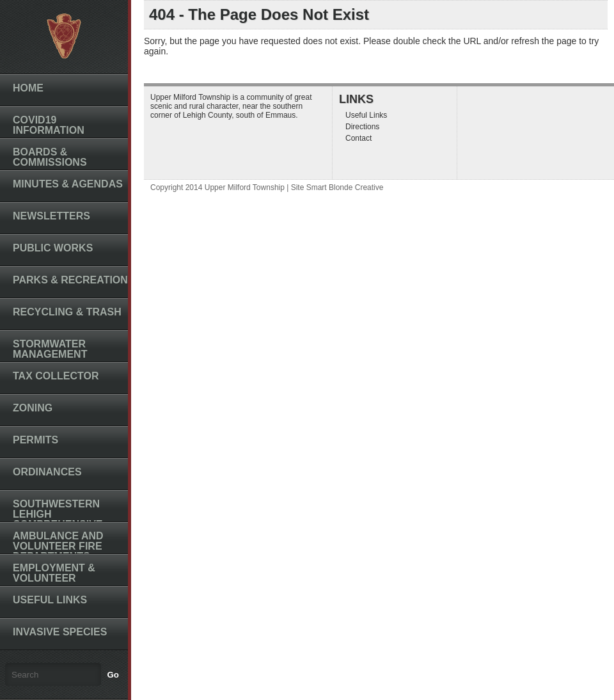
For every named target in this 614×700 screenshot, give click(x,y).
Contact (358, 138)
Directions (362, 127)
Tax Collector (56, 376)
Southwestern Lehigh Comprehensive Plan (58, 519)
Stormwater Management (50, 349)
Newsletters (51, 216)
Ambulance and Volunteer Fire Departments (58, 546)
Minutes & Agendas (68, 184)
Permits (35, 440)
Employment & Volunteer (54, 573)
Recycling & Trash (67, 312)
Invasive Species (60, 632)
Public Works (53, 248)
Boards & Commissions (50, 157)
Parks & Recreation (70, 280)
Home (28, 88)
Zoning (33, 408)
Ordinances (47, 472)
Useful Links (50, 600)
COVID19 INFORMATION (49, 125)
